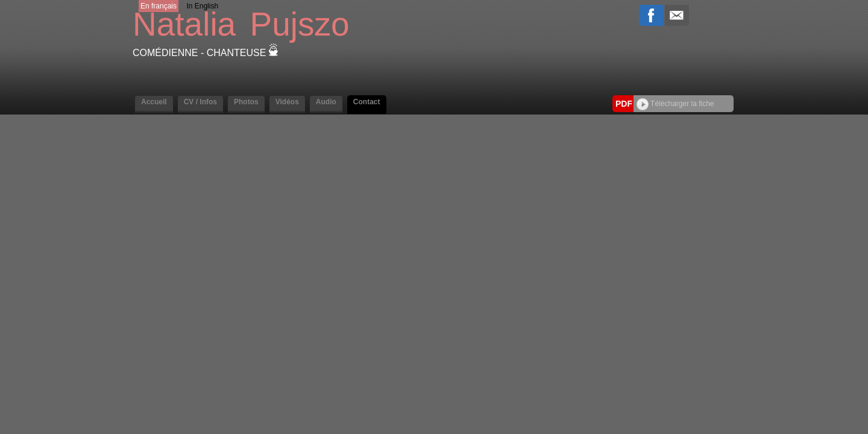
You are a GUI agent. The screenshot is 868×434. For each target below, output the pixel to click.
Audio (326, 102)
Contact (367, 102)
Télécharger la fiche (675, 104)
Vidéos (287, 102)
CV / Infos (200, 102)
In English (202, 6)
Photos (246, 102)
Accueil (154, 102)
